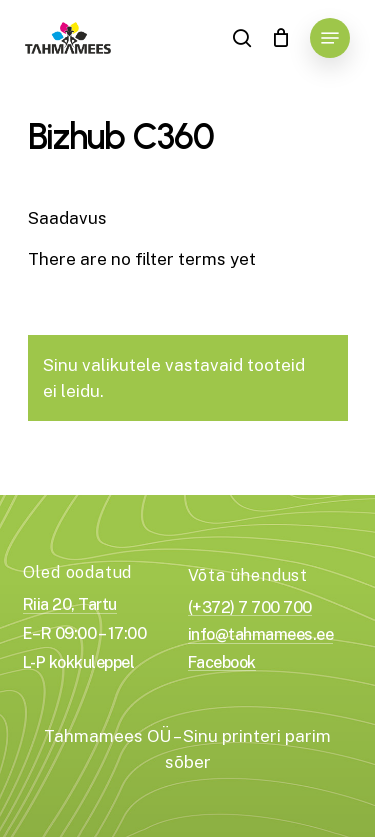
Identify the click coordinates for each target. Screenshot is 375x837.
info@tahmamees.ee (261, 635)
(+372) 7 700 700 (250, 608)
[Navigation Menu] (330, 38)
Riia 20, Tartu (70, 605)
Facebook (222, 663)
